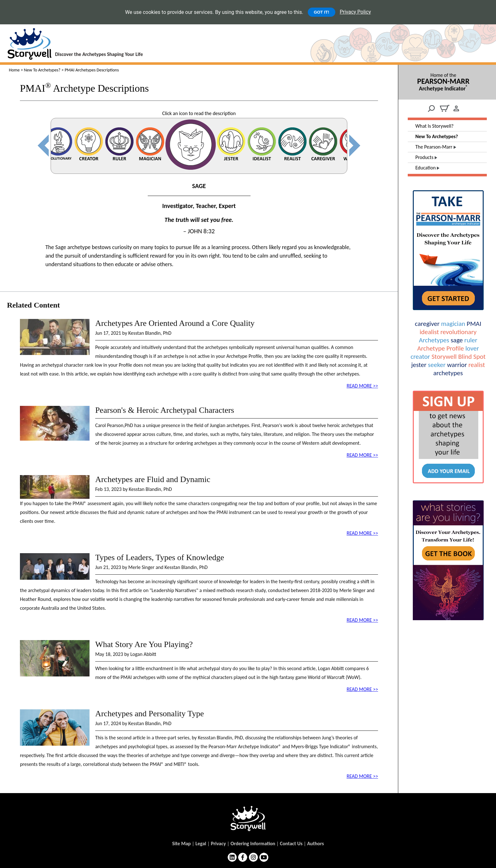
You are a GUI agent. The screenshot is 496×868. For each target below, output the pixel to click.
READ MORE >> (362, 386)
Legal (201, 844)
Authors (316, 844)
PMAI (474, 324)
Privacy (218, 844)
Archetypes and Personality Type (150, 714)
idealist (429, 332)
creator (420, 357)
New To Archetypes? (42, 70)
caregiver (427, 324)
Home (14, 70)
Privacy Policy (355, 12)
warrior (457, 365)
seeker (437, 365)
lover (472, 348)
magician (453, 324)
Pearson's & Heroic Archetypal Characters (165, 410)
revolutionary (458, 332)
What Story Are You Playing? (144, 644)
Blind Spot (472, 357)
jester (419, 365)
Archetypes (434, 340)
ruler (471, 340)
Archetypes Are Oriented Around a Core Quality (175, 323)
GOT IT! (322, 12)
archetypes (448, 373)
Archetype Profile (440, 348)
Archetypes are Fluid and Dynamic (153, 479)
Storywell (444, 357)
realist (477, 365)
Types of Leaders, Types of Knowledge (160, 557)
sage (457, 340)
